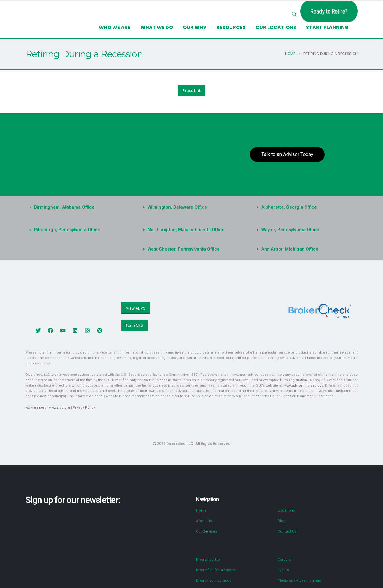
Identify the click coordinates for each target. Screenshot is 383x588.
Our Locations (276, 27)
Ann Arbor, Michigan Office (290, 249)
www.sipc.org (60, 408)
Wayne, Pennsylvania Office (290, 230)
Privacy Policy (84, 408)
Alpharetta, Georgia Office (289, 207)
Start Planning (327, 27)
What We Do (157, 27)
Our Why (195, 27)
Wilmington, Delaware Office (177, 207)
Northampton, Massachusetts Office (186, 230)
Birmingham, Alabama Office (64, 207)
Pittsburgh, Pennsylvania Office (67, 230)
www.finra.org (36, 408)
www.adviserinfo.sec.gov (304, 385)
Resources (231, 27)
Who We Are (115, 27)
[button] (295, 14)
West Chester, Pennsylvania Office (184, 249)
